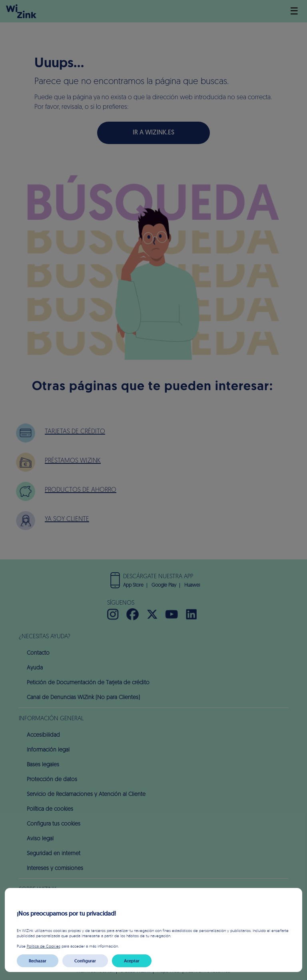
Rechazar (38, 961)
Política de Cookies (44, 946)
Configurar (85, 961)
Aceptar (132, 961)
